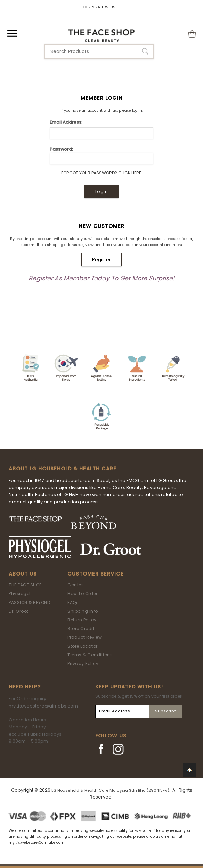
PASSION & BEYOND (29, 602)
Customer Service (96, 574)
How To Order (82, 593)
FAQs (73, 602)
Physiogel (20, 593)
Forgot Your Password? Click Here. (102, 173)
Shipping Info (83, 611)
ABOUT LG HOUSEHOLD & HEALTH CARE (63, 469)
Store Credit (81, 629)
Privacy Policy (83, 664)
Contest (76, 585)
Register (101, 260)
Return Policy (82, 620)
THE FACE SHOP (25, 585)
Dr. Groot (19, 611)
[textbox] (99, 52)
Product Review (85, 637)
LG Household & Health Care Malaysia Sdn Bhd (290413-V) (110, 790)
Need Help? (25, 687)
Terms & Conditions (90, 655)
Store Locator (83, 646)
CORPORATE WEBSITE (102, 7)
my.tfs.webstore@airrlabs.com (43, 706)
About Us (23, 574)
